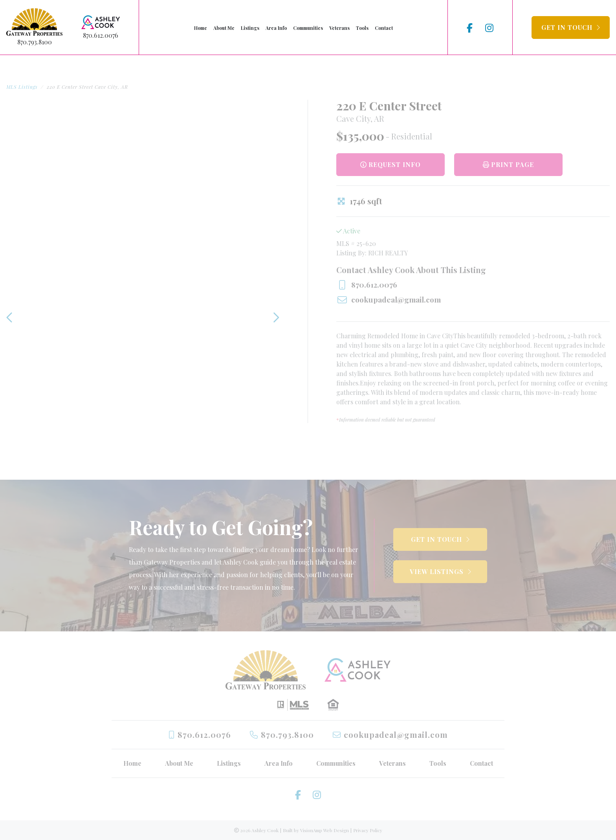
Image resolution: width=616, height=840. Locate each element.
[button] (571, 28)
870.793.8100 (35, 42)
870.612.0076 (101, 35)
